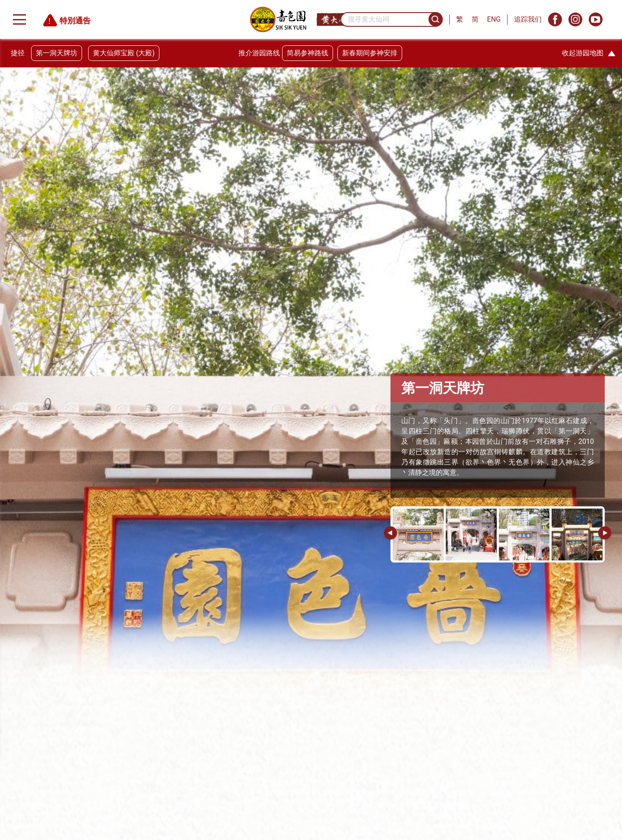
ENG (494, 19)
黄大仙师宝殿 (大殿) (124, 53)
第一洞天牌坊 (57, 53)
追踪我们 (528, 19)
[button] (605, 534)
